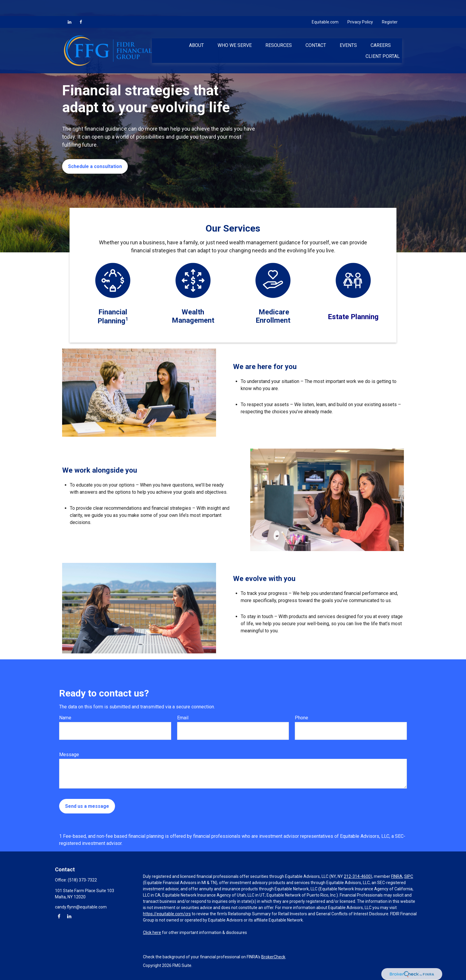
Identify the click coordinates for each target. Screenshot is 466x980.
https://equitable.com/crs (167, 914)
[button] (196, 29)
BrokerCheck (273, 957)
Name (65, 718)
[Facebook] (81, 6)
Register (390, 6)
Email (183, 718)
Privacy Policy (360, 6)
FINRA (397, 876)
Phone (302, 718)
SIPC (409, 876)
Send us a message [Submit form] (87, 806)
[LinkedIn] (70, 6)
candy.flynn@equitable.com (81, 907)
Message (69, 755)
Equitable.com (325, 6)
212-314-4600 (357, 876)
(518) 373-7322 (82, 880)
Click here (152, 932)
